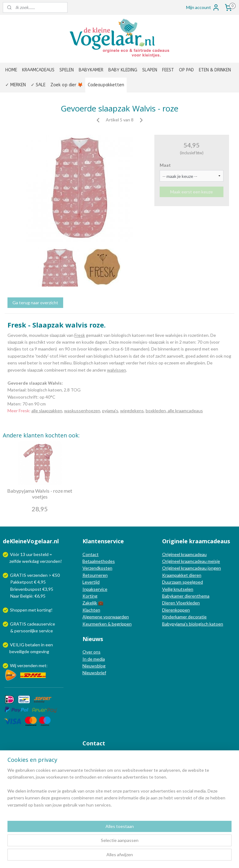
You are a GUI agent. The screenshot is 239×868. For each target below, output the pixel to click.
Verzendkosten (97, 568)
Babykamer (173, 596)
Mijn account (203, 7)
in (43, 645)
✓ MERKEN (16, 85)
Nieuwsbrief (94, 673)
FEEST (168, 70)
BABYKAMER (91, 70)
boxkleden (156, 411)
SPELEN (67, 70)
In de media (94, 659)
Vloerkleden (187, 603)
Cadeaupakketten (106, 85)
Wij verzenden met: (29, 665)
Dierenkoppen (176, 610)
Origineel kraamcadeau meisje (191, 561)
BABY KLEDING (123, 70)
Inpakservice (95, 589)
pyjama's (110, 411)
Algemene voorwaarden (106, 617)
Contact (91, 554)
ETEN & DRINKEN (215, 70)
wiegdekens (132, 411)
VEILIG (18, 645)
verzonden (50, 561)
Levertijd (91, 582)
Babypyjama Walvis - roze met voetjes (40, 494)
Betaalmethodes (99, 561)
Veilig (168, 589)
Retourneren (95, 575)
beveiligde (19, 651)
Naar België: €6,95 (28, 596)
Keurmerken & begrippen (107, 624)
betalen (33, 645)
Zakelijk (90, 603)
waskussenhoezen (82, 411)
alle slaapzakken (47, 411)
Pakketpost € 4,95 (25, 582)
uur (29, 554)
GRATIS (19, 624)
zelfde (15, 561)
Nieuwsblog (94, 666)
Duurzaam (172, 582)
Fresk (80, 335)
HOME (11, 70)
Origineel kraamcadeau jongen (192, 568)
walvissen (117, 370)
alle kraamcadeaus (185, 411)
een (49, 645)
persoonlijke (26, 631)
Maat (165, 165)
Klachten (91, 610)
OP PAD (186, 70)
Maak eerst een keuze (192, 192)
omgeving (40, 651)
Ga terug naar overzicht (35, 303)
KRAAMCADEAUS (38, 70)
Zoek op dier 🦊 (67, 85)
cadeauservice (41, 624)
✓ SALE (38, 85)
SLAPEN (150, 70)
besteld (41, 554)
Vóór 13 (18, 554)
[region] (78, 836)
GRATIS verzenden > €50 (35, 575)
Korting (90, 596)
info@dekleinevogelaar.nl (115, 756)
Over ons (91, 652)
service (45, 631)
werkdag (30, 561)
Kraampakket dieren (182, 575)
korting (44, 610)
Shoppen (19, 610)
